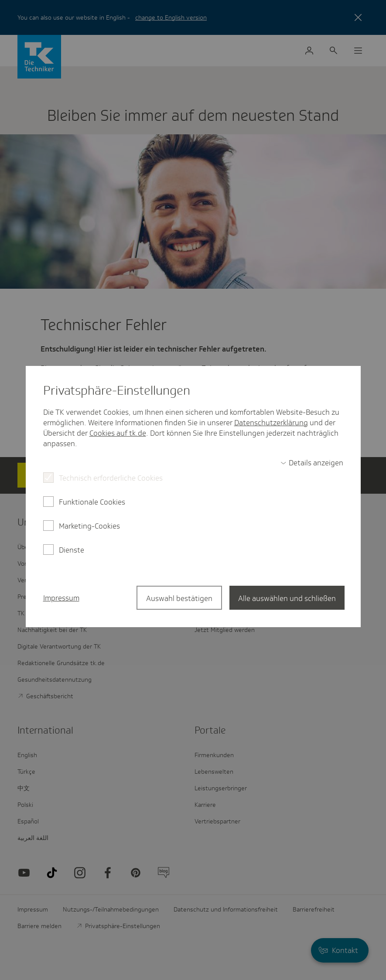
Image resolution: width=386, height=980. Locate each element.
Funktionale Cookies (92, 502)
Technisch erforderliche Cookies (111, 478)
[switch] (312, 463)
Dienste (72, 550)
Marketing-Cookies (89, 526)
